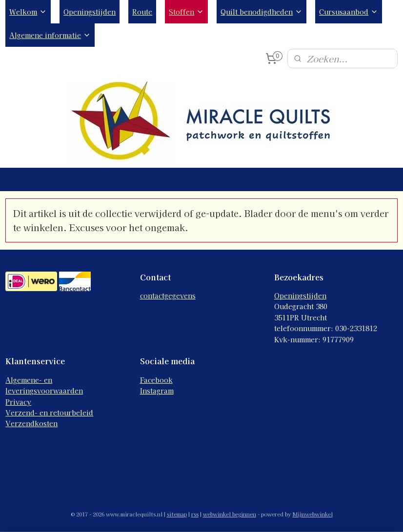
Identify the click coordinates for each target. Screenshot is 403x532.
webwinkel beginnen (230, 514)
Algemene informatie (50, 35)
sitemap (177, 514)
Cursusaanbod (349, 12)
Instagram (157, 391)
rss (195, 514)
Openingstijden (90, 12)
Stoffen (186, 12)
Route (142, 12)
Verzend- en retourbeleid (49, 413)
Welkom (28, 12)
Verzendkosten (31, 423)
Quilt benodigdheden (262, 12)
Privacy (18, 402)
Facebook (156, 380)
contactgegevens (168, 296)
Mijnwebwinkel (313, 514)
